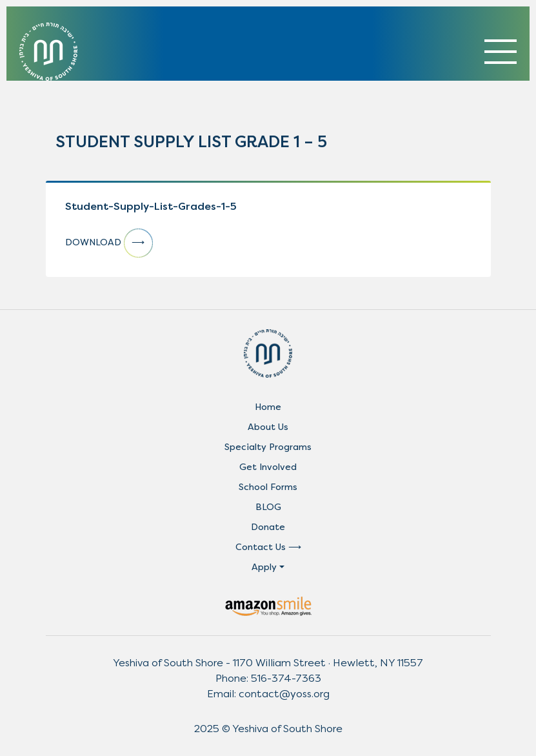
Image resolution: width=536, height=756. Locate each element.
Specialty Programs (268, 447)
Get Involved (268, 467)
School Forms (268, 487)
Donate (268, 527)
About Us (268, 427)
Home (268, 407)
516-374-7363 (286, 678)
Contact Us (261, 547)
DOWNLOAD (109, 243)
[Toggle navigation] (501, 52)
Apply (264, 567)
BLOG (268, 507)
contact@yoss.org (284, 694)
